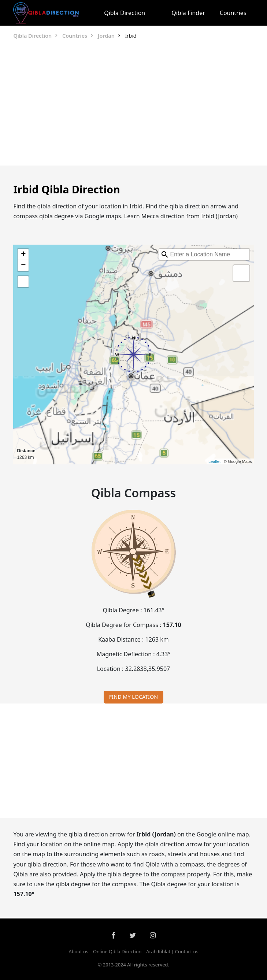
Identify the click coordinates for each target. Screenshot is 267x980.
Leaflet (214, 461)
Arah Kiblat (158, 951)
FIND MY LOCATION (133, 697)
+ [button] (23, 255)
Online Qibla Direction (117, 951)
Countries (233, 13)
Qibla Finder (188, 13)
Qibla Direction (125, 13)
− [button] (23, 266)
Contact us (187, 951)
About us (78, 951)
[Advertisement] (134, 108)
